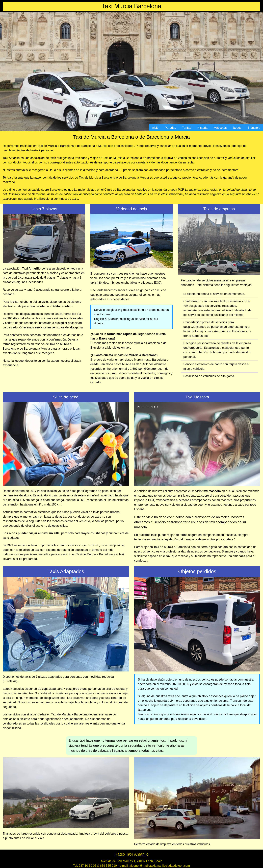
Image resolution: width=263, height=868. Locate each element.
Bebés (237, 128)
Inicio (155, 128)
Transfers (254, 128)
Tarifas (187, 128)
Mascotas (220, 128)
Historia (203, 128)
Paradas (170, 128)
